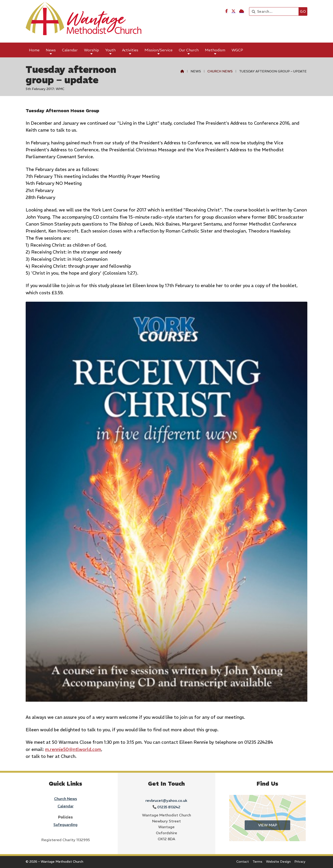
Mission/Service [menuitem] (159, 50)
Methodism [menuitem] (215, 50)
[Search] (275, 11)
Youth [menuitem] (110, 50)
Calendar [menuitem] (70, 50)
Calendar (66, 806)
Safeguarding (65, 825)
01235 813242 (169, 807)
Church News (220, 71)
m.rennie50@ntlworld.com (73, 749)
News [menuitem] (51, 50)
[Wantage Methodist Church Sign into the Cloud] (242, 11)
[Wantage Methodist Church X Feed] (233, 11)
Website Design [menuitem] (278, 862)
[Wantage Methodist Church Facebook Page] (227, 11)
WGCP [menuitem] (237, 50)
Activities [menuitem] (130, 50)
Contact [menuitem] (243, 862)
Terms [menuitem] (257, 862)
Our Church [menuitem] (189, 50)
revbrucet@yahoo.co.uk (166, 800)
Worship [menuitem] (91, 50)
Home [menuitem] (34, 50)
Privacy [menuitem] (300, 862)
